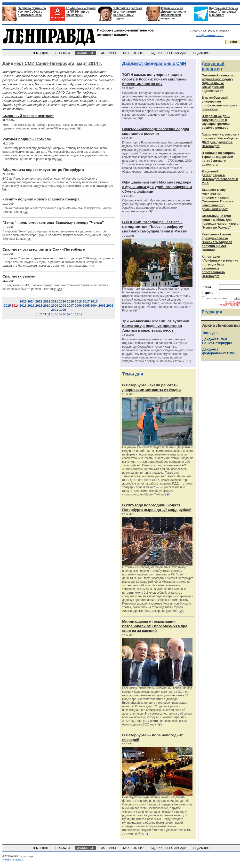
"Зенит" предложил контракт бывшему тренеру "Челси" (53, 222)
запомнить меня (217, 298)
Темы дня (133, 374)
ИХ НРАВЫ (109, 53)
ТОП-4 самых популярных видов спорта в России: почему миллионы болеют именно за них (155, 79)
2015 (7, 306)
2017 (86, 301)
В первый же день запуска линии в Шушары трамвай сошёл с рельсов (216, 122)
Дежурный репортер (213, 66)
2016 (94, 301)
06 (56, 314)
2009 (55, 306)
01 (36, 314)
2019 (70, 301)
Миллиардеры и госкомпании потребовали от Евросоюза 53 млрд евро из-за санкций (155, 626)
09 (69, 314)
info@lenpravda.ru (210, 35)
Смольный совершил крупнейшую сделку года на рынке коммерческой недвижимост (219, 83)
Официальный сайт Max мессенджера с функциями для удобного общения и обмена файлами (157, 187)
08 (65, 314)
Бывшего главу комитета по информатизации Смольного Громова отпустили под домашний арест (217, 199)
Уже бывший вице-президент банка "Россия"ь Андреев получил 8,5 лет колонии (217, 242)
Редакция (212, 312)
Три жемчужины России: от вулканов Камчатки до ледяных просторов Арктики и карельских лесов (156, 326)
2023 (39, 301)
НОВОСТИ (63, 53)
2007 (70, 306)
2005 (86, 306)
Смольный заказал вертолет (28, 116)
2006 (78, 306)
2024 (31, 301)
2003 (102, 306)
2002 (110, 306)
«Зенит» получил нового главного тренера (41, 199)
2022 (47, 301)
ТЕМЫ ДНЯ (41, 53)
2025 (23, 301)
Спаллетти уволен (19, 276)
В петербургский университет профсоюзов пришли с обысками (220, 103)
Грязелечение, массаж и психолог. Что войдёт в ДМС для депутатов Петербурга (220, 140)
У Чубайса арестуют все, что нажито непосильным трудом (128, 13)
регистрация (232, 302)
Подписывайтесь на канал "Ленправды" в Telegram (224, 12)
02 (40, 314)
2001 (55, 310)
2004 (94, 306)
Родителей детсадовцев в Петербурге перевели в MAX (220, 177)
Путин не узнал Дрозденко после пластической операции (174, 13)
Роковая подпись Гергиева (27, 139)
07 (60, 314)
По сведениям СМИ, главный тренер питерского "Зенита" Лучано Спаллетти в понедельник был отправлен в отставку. (55, 287)
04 (48, 314)
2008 (62, 306)
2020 (62, 301)
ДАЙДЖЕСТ (86, 53)
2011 (39, 306)
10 (73, 314)
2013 (23, 306)
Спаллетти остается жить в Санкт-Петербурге (44, 249)
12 (81, 314)
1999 (62, 310)
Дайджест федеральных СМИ (154, 64)
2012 (31, 306)
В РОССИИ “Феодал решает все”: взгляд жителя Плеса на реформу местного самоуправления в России (155, 227)
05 (52, 314)
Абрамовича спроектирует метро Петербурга (43, 170)
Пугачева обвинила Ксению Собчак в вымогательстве (32, 12)
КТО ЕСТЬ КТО (134, 53)
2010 (47, 306)
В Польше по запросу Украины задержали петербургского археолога (219, 159)
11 (77, 314)
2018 (78, 301)
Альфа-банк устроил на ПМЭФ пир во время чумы (80, 12)
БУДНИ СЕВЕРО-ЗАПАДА (169, 53)
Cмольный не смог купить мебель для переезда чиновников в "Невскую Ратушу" (220, 222)
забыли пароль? (230, 305)
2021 (55, 301)
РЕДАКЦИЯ (202, 53)
